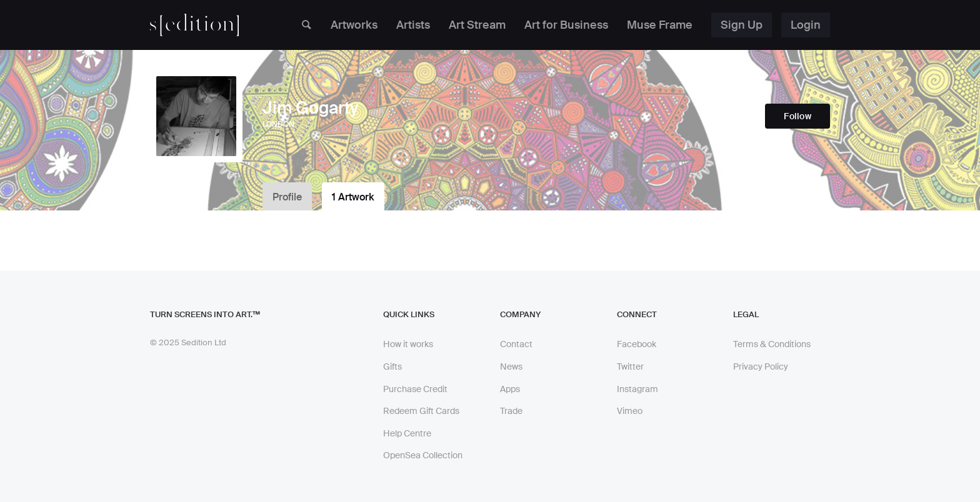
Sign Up (742, 25)
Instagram (637, 389)
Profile (287, 197)
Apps (510, 389)
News (511, 367)
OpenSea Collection (423, 455)
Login (806, 25)
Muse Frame (660, 25)
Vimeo (630, 411)
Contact (516, 344)
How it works (408, 344)
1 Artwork (353, 197)
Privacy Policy (761, 367)
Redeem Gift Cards (421, 411)
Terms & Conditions (772, 344)
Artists (413, 25)
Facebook (637, 344)
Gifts (392, 367)
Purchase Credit (415, 389)
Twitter (630, 367)
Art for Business (566, 25)
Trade (511, 411)
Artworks (354, 25)
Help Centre (407, 433)
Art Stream (477, 25)
